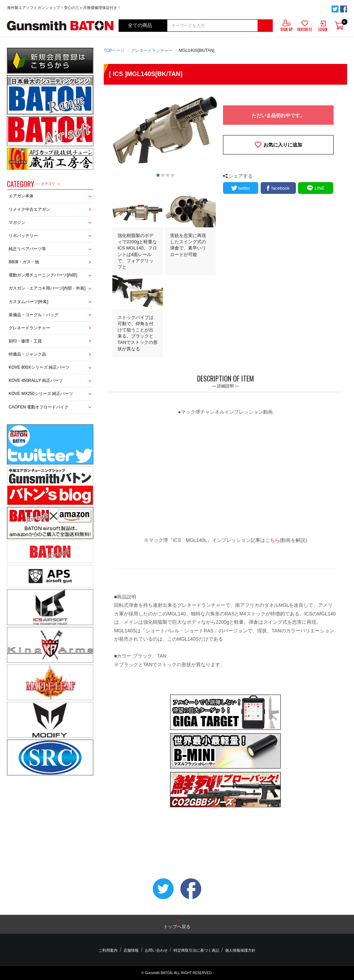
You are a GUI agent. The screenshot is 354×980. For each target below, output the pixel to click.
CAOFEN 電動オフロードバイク (39, 407)
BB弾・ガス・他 (24, 262)
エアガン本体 (21, 196)
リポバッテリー (23, 236)
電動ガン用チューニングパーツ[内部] (43, 275)
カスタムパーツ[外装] (29, 302)
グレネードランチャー (29, 328)
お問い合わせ (156, 950)
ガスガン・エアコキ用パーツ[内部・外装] (47, 288)
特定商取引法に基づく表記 (195, 950)
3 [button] (168, 175)
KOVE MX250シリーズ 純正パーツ (41, 394)
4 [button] (173, 175)
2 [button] (163, 175)
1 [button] (158, 175)
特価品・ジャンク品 (27, 354)
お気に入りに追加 (283, 145)
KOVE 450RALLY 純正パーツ (36, 380)
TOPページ (114, 50)
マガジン (17, 223)
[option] (165, 130)
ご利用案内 (111, 950)
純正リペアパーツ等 (27, 249)
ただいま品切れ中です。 (278, 115)
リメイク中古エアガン (29, 209)
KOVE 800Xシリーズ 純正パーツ (39, 367)
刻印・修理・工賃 (25, 341)
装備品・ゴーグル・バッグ (34, 315)
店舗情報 (133, 950)
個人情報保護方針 (237, 950)
